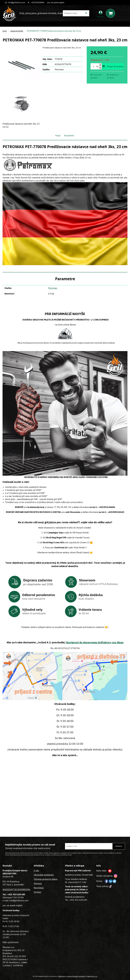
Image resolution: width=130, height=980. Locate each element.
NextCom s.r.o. (92, 976)
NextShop (62, 976)
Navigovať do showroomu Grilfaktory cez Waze (95, 642)
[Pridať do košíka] (113, 66)
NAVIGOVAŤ (8, 890)
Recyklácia (39, 888)
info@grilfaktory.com (17, 3)
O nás (36, 871)
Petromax (53, 288)
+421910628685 (38, 3)
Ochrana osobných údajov (46, 879)
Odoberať (119, 846)
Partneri (37, 892)
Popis (58, 136)
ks (97, 66)
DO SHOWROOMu (22, 890)
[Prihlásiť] (100, 14)
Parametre (69, 136)
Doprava (38, 883)
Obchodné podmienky (44, 875)
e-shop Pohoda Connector (76, 976)
